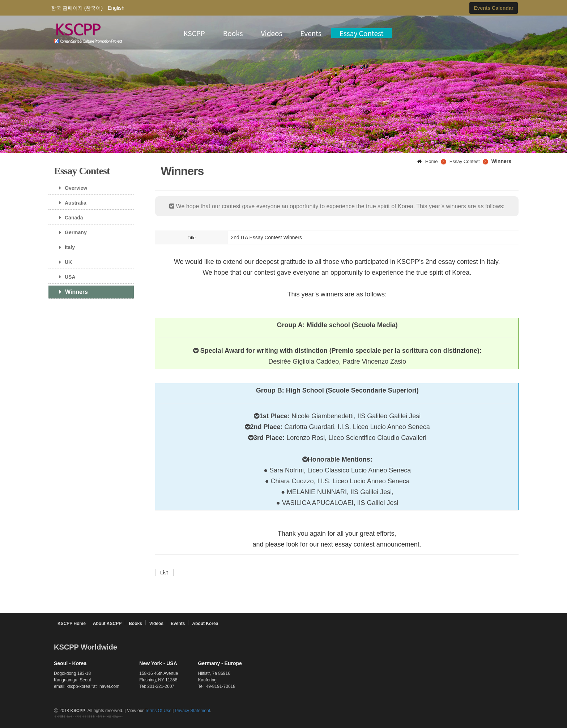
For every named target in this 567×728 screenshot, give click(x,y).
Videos (272, 33)
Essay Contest (362, 33)
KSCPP (194, 33)
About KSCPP (107, 624)
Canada (69, 218)
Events (311, 33)
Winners (71, 292)
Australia (70, 203)
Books (233, 33)
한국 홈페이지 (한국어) (77, 8)
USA (65, 277)
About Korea (205, 624)
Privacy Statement (193, 711)
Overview (71, 188)
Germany (70, 232)
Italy (64, 247)
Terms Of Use (158, 711)
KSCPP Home (72, 624)
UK (63, 262)
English (116, 8)
